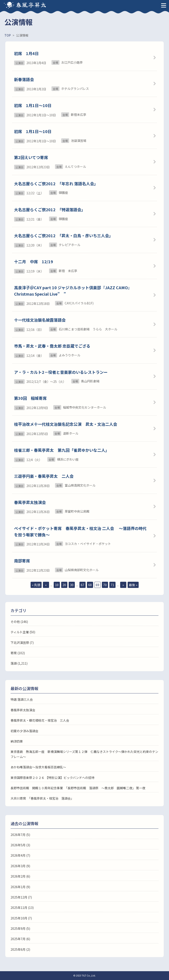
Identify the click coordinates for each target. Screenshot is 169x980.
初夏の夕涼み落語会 (24, 731)
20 (64, 585)
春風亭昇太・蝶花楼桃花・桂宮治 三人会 (40, 720)
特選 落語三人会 (22, 699)
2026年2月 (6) (20, 876)
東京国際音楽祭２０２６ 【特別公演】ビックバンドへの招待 (52, 778)
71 (112, 585)
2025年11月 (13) (22, 908)
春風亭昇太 (31, 5)
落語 (14, 663)
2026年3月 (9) (20, 866)
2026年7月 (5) (20, 835)
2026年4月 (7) (20, 855)
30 (72, 585)
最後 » (133, 585)
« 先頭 (36, 585)
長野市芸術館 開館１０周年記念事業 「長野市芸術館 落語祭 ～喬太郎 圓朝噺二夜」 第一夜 (78, 788)
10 (57, 585)
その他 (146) (19, 622)
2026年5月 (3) (20, 845)
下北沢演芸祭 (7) (22, 643)
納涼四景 (17, 741)
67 (83, 585)
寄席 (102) (18, 653)
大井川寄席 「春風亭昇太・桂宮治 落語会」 (42, 798)
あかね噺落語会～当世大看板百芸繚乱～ (38, 767)
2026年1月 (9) (20, 887)
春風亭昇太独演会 (23, 710)
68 (90, 585)
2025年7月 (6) (20, 939)
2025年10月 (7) (21, 918)
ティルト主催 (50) (23, 632)
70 (105, 585)
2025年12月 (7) (21, 897)
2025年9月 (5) (20, 928)
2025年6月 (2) (20, 949)
